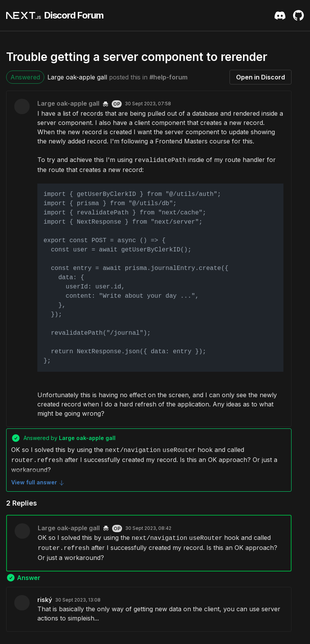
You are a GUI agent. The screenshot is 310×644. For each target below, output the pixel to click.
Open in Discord (261, 77)
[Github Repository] (298, 15)
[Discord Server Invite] (280, 15)
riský (45, 600)
